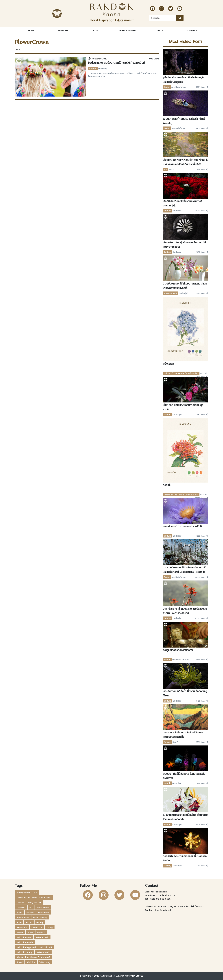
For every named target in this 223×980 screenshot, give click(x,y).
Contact (192, 30)
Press (30, 932)
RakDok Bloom (24, 937)
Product (41, 932)
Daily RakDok (35, 903)
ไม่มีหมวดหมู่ (45, 962)
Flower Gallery (40, 917)
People (167, 742)
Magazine (63, 30)
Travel (20, 962)
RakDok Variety (25, 952)
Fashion (30, 912)
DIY (31, 908)
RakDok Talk (46, 947)
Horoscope (22, 927)
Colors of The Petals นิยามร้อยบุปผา (181, 373)
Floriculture (44, 912)
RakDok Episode (25, 942)
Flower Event (23, 917)
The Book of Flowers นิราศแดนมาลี (33, 957)
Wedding (31, 962)
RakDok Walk (43, 952)
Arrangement (171, 293)
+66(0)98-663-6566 (160, 899)
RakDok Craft (42, 937)
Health (167, 415)
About (160, 30)
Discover (21, 908)
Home (31, 30)
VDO (95, 30)
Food (19, 922)
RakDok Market (128, 30)
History (167, 866)
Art (166, 169)
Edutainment (43, 908)
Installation (37, 927)
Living (50, 927)
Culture (93, 69)
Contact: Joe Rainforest (158, 910)
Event (167, 87)
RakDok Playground (26, 947)
